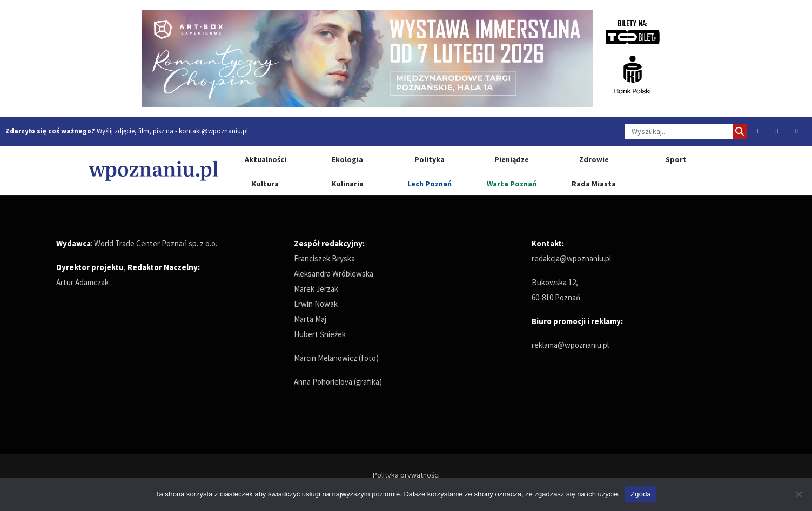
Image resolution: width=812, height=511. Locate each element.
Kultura (265, 184)
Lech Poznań (430, 184)
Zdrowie (594, 159)
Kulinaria (348, 184)
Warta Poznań (512, 184)
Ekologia (347, 159)
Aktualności (266, 159)
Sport (676, 159)
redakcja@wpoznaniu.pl (571, 258)
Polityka (430, 159)
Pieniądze (512, 159)
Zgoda (641, 494)
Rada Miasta (594, 184)
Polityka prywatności (406, 475)
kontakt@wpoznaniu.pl (213, 131)
